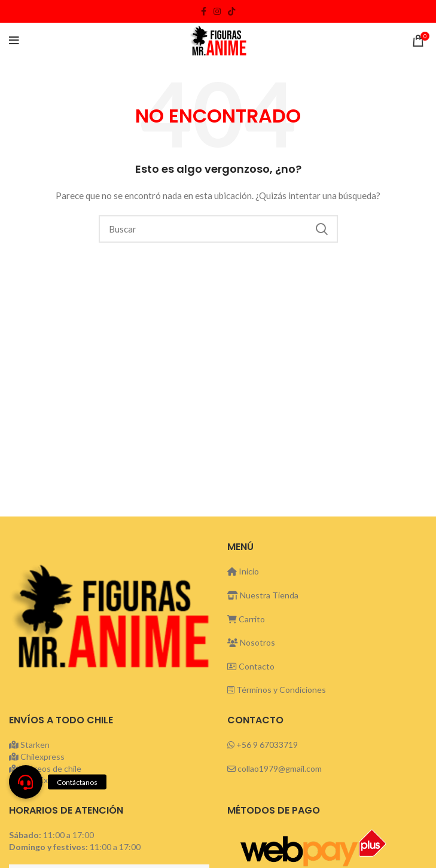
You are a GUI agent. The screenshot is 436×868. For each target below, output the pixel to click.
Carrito (246, 619)
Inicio (243, 571)
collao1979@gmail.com (280, 768)
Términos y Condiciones (281, 690)
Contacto (251, 666)
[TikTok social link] (231, 11)
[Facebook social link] (204, 11)
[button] (26, 782)
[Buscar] (218, 229)
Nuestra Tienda (263, 595)
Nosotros (251, 642)
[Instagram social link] (217, 11)
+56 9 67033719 (267, 745)
